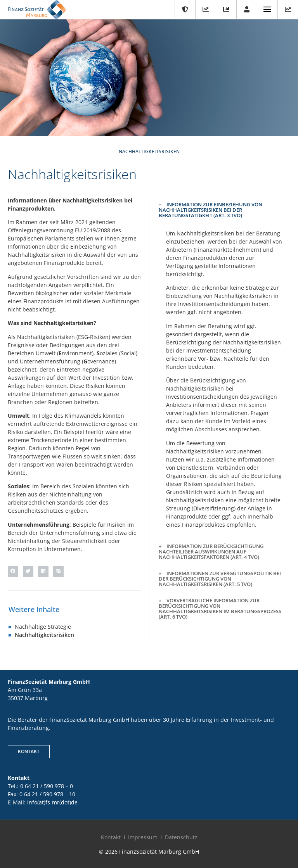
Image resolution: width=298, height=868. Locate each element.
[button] (13, 571)
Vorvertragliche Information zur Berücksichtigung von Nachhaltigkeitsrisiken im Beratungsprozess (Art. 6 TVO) (220, 609)
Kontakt (111, 837)
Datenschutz (181, 837)
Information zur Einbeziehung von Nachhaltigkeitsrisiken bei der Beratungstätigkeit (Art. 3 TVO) (211, 210)
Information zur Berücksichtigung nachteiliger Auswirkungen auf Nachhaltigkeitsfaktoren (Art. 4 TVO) (211, 552)
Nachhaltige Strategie (43, 627)
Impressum (143, 837)
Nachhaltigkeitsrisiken (44, 635)
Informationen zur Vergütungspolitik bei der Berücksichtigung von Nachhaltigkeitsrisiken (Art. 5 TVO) (220, 579)
